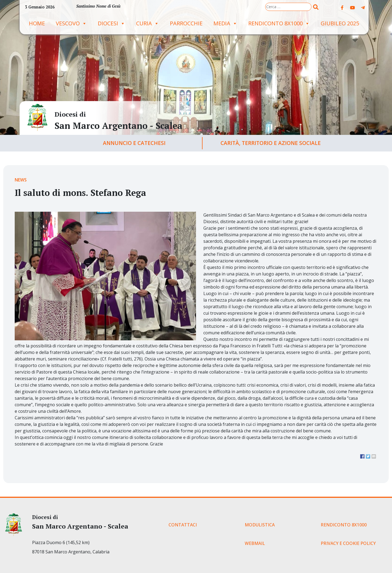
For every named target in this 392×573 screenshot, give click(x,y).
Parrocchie (186, 23)
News (21, 180)
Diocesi (111, 23)
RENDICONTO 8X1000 (279, 23)
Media (225, 23)
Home (37, 23)
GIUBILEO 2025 (340, 23)
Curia (148, 23)
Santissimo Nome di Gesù (98, 6)
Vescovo (71, 23)
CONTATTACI (183, 525)
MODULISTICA (260, 525)
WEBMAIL (255, 543)
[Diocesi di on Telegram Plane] (363, 8)
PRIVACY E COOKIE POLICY (348, 543)
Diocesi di (70, 114)
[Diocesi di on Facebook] (342, 8)
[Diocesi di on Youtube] (353, 8)
